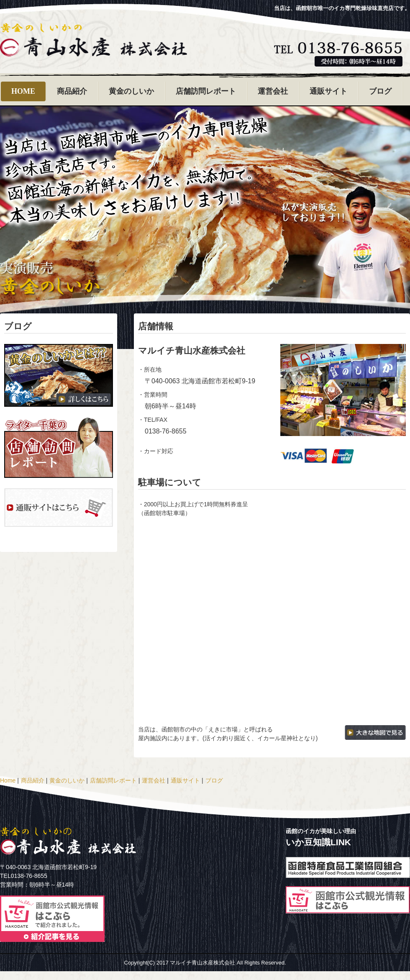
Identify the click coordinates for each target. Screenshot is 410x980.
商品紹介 (72, 91)
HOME (23, 91)
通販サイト (328, 91)
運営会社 (273, 91)
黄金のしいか (131, 91)
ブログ (380, 91)
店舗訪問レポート (206, 91)
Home (8, 780)
